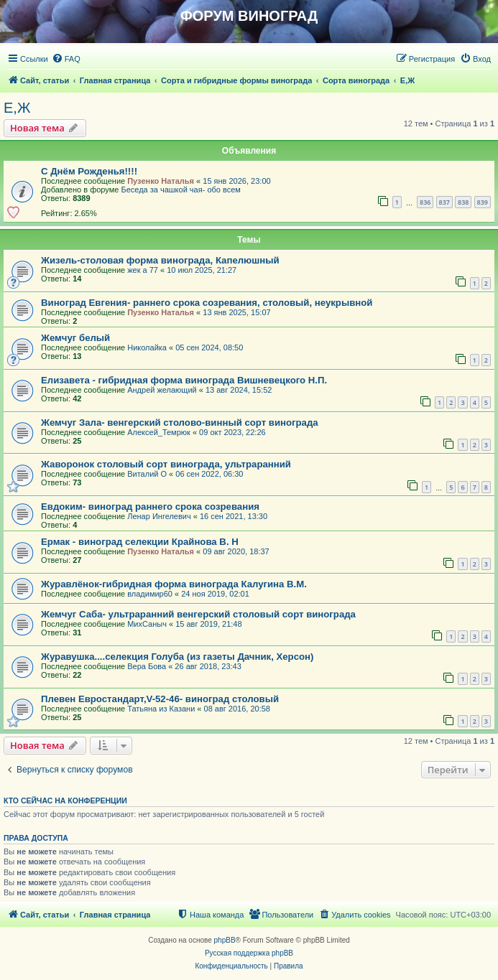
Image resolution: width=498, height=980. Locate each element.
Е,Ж (17, 108)
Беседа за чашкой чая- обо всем (180, 190)
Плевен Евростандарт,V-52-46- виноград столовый (160, 699)
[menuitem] (66, 59)
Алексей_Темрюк (159, 432)
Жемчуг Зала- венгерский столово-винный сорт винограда (180, 423)
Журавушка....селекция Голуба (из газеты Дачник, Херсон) (177, 657)
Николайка (147, 347)
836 (425, 202)
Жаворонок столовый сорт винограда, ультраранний (166, 464)
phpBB (225, 940)
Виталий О (147, 474)
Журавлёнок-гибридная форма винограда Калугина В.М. (174, 584)
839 (483, 202)
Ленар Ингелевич (159, 516)
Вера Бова (147, 666)
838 (463, 202)
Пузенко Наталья (161, 181)
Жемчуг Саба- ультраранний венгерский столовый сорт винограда (198, 614)
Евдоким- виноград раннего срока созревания (150, 507)
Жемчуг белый (75, 338)
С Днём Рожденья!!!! (89, 171)
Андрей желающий (162, 390)
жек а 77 (143, 270)
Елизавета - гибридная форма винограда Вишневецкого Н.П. (184, 380)
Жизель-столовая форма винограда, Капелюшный (160, 260)
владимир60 (150, 594)
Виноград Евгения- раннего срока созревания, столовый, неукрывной (207, 303)
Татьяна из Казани (161, 709)
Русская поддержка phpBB (249, 953)
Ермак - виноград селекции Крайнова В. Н (140, 542)
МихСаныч (147, 624)
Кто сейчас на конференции (65, 801)
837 (444, 202)
